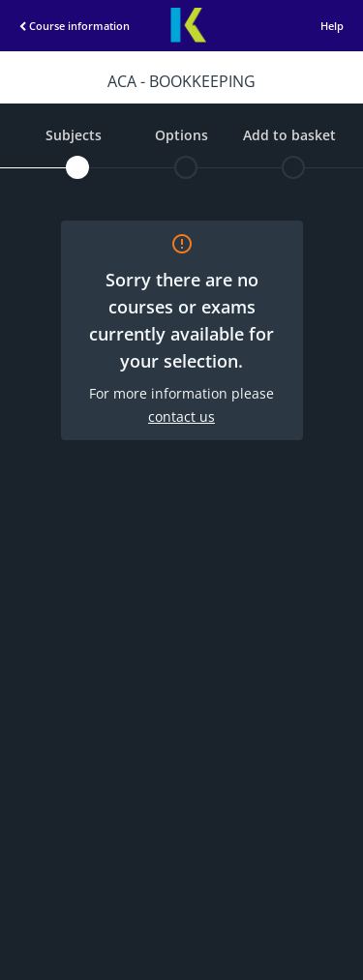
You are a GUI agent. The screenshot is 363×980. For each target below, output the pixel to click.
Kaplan (188, 25)
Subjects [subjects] (74, 135)
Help (332, 26)
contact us (181, 416)
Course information (63, 26)
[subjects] (77, 167)
